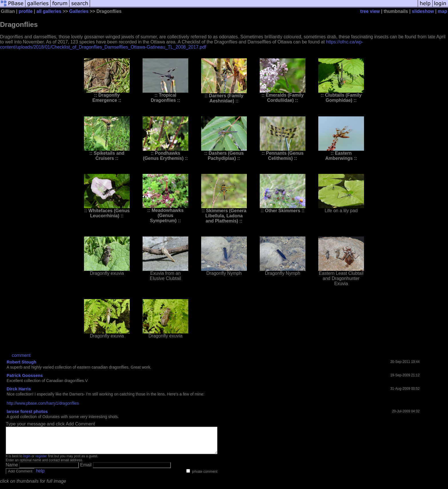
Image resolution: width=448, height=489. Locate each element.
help (40, 476)
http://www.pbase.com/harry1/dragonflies (43, 403)
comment (21, 355)
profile (26, 11)
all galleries (49, 11)
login (27, 461)
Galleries (79, 11)
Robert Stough (21, 362)
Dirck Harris (19, 389)
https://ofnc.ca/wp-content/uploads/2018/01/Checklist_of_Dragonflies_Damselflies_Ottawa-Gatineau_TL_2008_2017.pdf (182, 44)
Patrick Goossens (25, 375)
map (442, 11)
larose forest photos (27, 411)
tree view (370, 11)
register (41, 461)
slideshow (423, 11)
